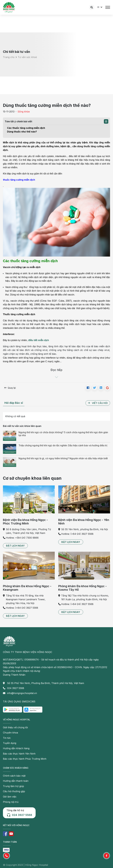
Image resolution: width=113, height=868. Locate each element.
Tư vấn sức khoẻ (27, 57)
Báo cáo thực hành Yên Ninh (19, 754)
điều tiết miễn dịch (39, 340)
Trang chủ (9, 57)
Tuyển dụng (10, 743)
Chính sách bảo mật (14, 776)
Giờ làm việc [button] (10, 797)
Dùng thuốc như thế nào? (22, 132)
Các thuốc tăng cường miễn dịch (26, 128)
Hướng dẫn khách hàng (16, 748)
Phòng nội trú (11, 802)
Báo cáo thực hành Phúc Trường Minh (25, 759)
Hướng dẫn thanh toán (16, 781)
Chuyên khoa (10, 733)
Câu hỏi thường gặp (14, 791)
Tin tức (7, 738)
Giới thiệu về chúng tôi (15, 727)
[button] (106, 121)
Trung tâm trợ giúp (13, 786)
